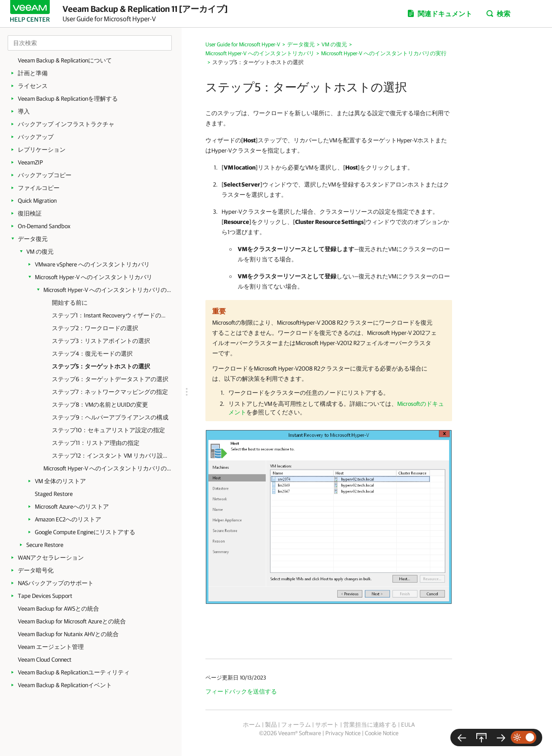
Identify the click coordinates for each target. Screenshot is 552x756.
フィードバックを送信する (241, 691)
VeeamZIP (30, 162)
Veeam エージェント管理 (51, 647)
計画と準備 (33, 73)
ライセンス (33, 86)
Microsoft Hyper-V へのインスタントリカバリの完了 (107, 468)
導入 (24, 111)
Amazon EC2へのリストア (68, 519)
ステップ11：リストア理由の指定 (96, 443)
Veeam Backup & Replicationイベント (65, 685)
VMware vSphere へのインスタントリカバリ (92, 264)
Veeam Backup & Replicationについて (65, 60)
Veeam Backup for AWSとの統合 (58, 609)
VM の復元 (40, 252)
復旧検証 (30, 213)
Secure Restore (45, 545)
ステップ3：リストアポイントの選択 (101, 341)
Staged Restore (54, 494)
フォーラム (296, 725)
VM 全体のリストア (60, 481)
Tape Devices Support (45, 596)
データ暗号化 (36, 570)
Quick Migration (37, 201)
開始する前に (70, 303)
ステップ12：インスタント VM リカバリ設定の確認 (110, 456)
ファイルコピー (39, 188)
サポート (327, 725)
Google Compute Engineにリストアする (85, 532)
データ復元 (33, 239)
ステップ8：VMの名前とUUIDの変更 (100, 405)
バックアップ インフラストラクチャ (66, 124)
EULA (408, 725)
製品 (271, 725)
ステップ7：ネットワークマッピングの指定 (110, 392)
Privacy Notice (343, 733)
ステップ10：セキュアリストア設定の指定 (108, 430)
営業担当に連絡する (370, 725)
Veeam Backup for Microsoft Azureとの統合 (72, 621)
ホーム (252, 725)
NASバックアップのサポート (56, 583)
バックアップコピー (45, 175)
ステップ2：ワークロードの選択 (95, 328)
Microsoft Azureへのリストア (72, 507)
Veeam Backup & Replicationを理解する (68, 99)
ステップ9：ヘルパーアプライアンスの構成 (110, 417)
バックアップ (36, 137)
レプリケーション (42, 150)
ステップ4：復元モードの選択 (92, 354)
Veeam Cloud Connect (45, 660)
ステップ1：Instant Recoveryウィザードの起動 (110, 315)
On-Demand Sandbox (44, 226)
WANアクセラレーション (51, 558)
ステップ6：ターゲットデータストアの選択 (110, 379)
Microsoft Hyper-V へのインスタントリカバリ (94, 277)
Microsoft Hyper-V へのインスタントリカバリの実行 (107, 290)
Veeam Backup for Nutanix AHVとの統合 (68, 634)
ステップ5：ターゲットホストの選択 (101, 366)
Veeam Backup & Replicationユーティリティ (74, 672)
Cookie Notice (382, 733)
